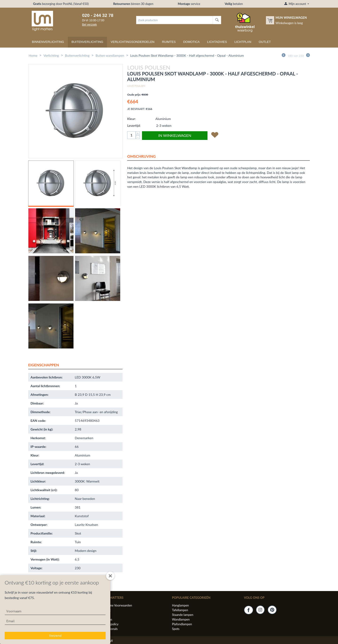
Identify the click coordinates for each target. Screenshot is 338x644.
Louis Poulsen (136, 86)
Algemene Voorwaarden (116, 605)
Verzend (55, 636)
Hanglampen (181, 605)
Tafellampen (180, 610)
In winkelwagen (175, 135)
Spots (176, 629)
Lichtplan (243, 42)
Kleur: (131, 119)
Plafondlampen (182, 624)
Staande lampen (183, 615)
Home (33, 55)
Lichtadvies (217, 42)
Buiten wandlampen (110, 55)
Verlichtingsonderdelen (133, 42)
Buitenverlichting (87, 42)
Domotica (191, 42)
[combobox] (175, 20)
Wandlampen (181, 619)
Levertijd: (134, 125)
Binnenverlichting (48, 42)
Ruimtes (169, 42)
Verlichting (51, 55)
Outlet (265, 42)
